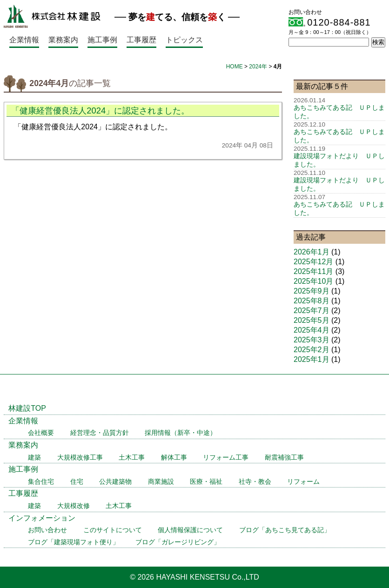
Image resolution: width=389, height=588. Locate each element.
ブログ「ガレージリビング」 (178, 542)
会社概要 (41, 433)
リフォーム (303, 482)
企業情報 (24, 40)
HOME (235, 67)
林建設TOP (27, 408)
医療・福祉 (206, 482)
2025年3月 (312, 340)
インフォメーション (42, 518)
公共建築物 (115, 482)
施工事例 (102, 40)
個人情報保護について (190, 530)
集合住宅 (41, 482)
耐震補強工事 (284, 458)
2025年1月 (312, 359)
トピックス (184, 40)
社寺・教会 (255, 482)
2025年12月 (313, 262)
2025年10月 (313, 281)
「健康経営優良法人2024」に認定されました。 (100, 110)
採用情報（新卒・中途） (181, 433)
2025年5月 (312, 320)
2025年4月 (312, 330)
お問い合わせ (47, 530)
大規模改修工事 (80, 458)
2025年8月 (312, 301)
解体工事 (174, 458)
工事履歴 (141, 40)
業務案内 (63, 40)
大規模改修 (74, 506)
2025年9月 (312, 291)
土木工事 (132, 458)
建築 (34, 458)
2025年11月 (313, 271)
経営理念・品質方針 (100, 433)
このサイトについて (113, 530)
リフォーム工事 (226, 458)
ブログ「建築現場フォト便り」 (74, 542)
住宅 (77, 482)
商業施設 (161, 482)
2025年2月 (312, 350)
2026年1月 (312, 252)
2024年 (258, 67)
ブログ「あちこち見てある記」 (285, 530)
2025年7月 (312, 311)
